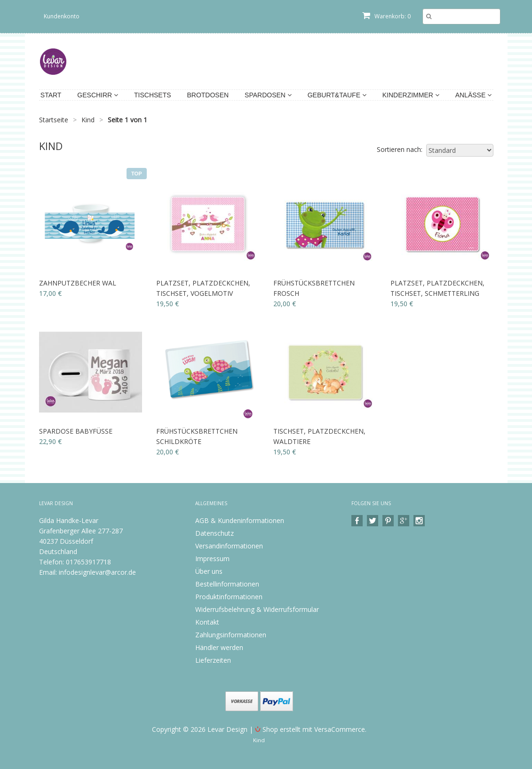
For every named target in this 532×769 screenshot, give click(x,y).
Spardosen (268, 95)
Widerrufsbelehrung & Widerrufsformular (257, 609)
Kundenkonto (62, 16)
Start (51, 95)
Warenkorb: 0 (386, 16)
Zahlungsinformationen (231, 635)
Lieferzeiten (213, 660)
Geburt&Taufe (337, 95)
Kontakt (207, 622)
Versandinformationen (229, 546)
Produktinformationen (229, 597)
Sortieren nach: (400, 149)
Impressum (212, 559)
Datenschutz (214, 533)
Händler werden (219, 647)
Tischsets (153, 95)
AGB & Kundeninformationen (240, 520)
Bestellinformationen (227, 584)
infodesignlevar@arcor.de (97, 572)
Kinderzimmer (411, 95)
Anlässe (473, 95)
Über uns (209, 571)
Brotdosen (208, 95)
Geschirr (98, 95)
